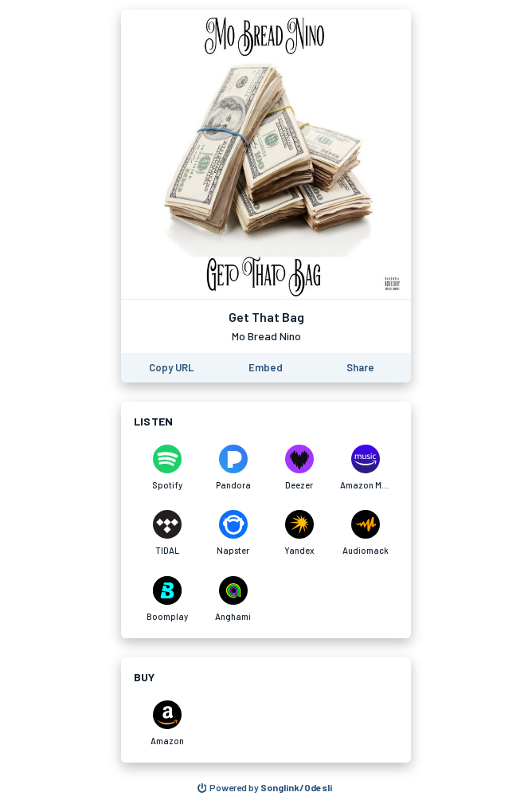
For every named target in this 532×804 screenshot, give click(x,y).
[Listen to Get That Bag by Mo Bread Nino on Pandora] (233, 468)
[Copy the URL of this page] (171, 368)
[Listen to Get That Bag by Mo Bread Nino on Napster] (233, 533)
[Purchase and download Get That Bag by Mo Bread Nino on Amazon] (167, 724)
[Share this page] (360, 368)
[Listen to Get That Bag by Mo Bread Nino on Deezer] (299, 468)
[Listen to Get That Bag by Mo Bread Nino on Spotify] (167, 468)
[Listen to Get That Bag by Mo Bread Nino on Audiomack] (365, 533)
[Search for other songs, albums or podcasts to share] (265, 788)
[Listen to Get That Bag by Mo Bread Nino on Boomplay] (167, 599)
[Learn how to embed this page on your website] (266, 368)
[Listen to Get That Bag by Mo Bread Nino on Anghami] (233, 599)
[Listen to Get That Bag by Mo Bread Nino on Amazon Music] (365, 468)
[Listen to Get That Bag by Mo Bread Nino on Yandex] (299, 533)
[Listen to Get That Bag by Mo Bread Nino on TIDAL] (167, 533)
